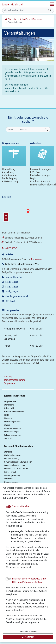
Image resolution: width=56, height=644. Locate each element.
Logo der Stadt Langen (16, 4)
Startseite (12, 19)
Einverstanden (28, 637)
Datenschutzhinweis (28, 631)
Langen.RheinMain (14, 277)
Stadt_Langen (12, 282)
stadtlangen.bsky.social (17, 296)
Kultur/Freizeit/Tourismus (31, 19)
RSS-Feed (10, 301)
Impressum (37, 259)
